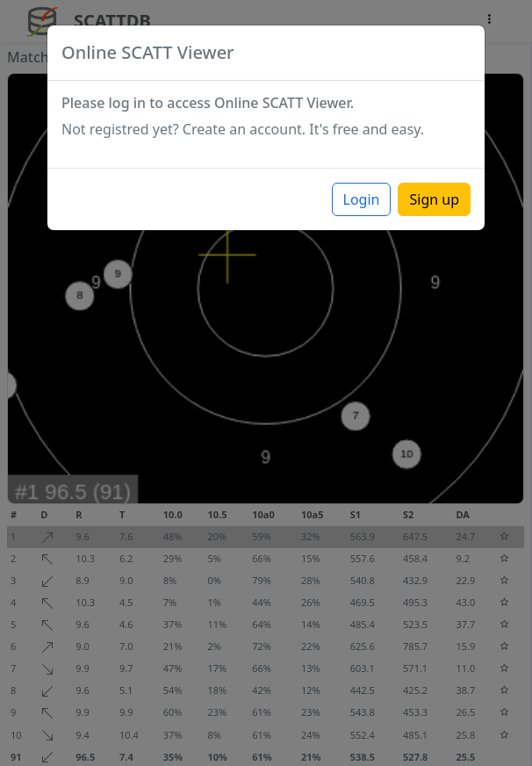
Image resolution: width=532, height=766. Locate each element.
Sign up (434, 199)
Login (362, 199)
